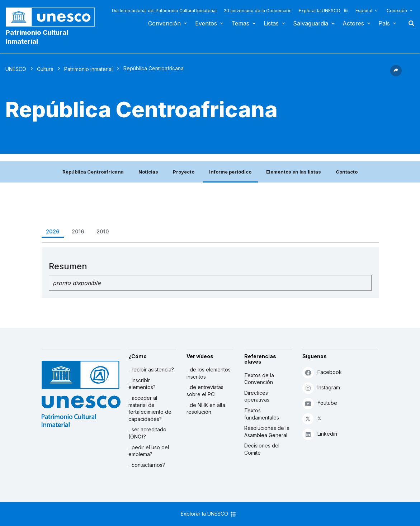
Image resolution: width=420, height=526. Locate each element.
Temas (240, 23)
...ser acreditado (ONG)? (147, 433)
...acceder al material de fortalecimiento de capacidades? (150, 408)
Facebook (322, 372)
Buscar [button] (409, 23)
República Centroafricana (93, 172)
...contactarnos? (147, 465)
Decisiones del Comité (262, 449)
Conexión (397, 11)
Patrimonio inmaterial (88, 69)
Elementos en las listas (294, 172)
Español (364, 11)
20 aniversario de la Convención (258, 11)
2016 (78, 231)
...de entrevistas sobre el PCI (205, 391)
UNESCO (16, 69)
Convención (164, 23)
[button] (396, 74)
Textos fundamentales (262, 414)
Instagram (321, 388)
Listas (271, 23)
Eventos (206, 23)
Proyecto (184, 172)
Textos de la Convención (259, 379)
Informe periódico (230, 172)
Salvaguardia (311, 23)
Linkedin (320, 434)
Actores (353, 23)
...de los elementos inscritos (209, 373)
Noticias (148, 172)
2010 (103, 231)
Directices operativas (257, 396)
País (384, 23)
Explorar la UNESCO (324, 11)
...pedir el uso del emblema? (149, 451)
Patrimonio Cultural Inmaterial (37, 37)
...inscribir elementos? (142, 384)
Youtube (320, 403)
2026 (53, 231)
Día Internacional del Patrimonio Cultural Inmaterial (164, 11)
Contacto (347, 172)
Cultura (45, 69)
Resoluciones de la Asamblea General (267, 432)
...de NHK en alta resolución (206, 409)
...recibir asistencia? (151, 369)
